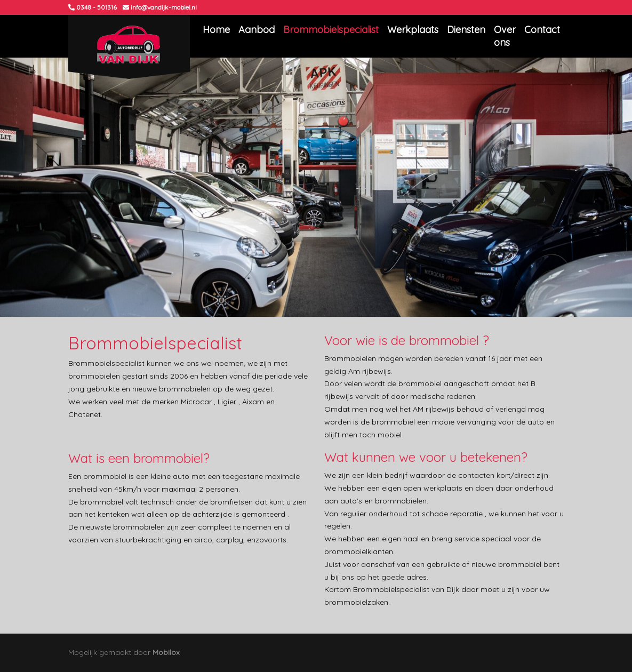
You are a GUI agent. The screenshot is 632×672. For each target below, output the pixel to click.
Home (216, 30)
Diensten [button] (466, 30)
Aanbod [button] (257, 30)
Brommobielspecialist (331, 30)
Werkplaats (413, 30)
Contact (542, 30)
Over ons (505, 36)
